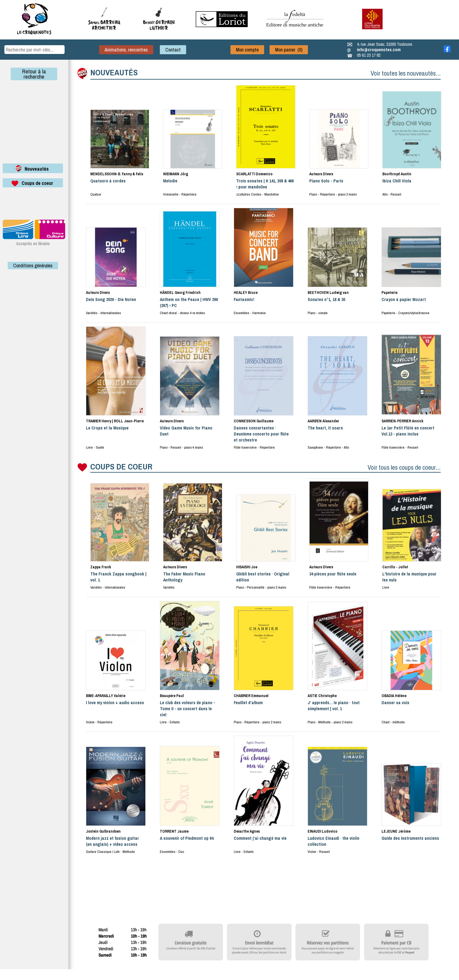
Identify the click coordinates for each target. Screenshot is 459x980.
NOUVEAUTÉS (114, 72)
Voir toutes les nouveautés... (406, 73)
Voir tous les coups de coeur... (404, 467)
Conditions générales (33, 266)
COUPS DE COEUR (121, 466)
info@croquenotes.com (379, 50)
